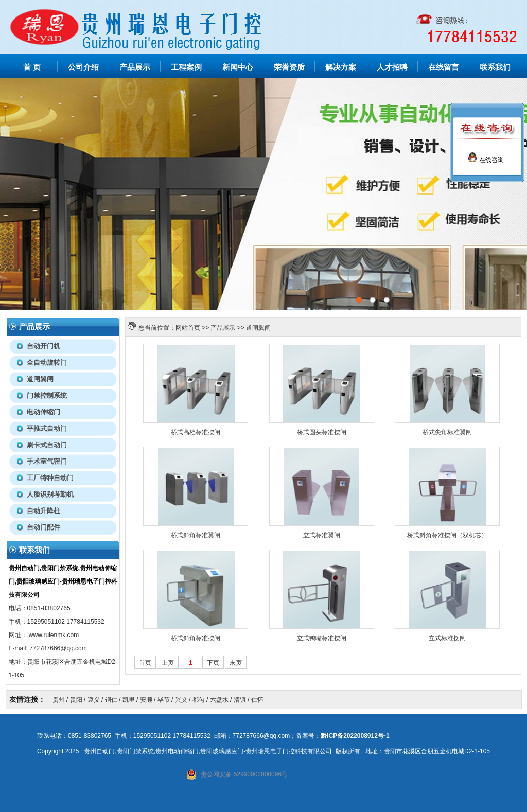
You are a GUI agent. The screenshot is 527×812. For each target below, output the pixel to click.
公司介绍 (83, 67)
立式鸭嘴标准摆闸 (322, 638)
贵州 (59, 700)
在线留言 (444, 67)
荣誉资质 (289, 67)
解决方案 (341, 67)
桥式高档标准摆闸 (196, 432)
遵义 (94, 700)
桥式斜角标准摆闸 (196, 638)
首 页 (32, 67)
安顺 (146, 700)
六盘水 (219, 700)
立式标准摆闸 (447, 638)
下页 (213, 663)
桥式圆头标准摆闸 (322, 432)
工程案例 (186, 67)
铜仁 (111, 700)
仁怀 (257, 700)
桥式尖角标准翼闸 (447, 432)
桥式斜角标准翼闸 (196, 535)
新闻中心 (238, 67)
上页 (168, 663)
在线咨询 (486, 160)
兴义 (181, 700)
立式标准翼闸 (322, 535)
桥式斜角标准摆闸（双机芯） (447, 535)
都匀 (199, 700)
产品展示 (135, 67)
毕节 (164, 700)
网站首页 (188, 328)
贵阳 (76, 700)
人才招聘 (392, 67)
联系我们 (495, 67)
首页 (145, 663)
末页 (236, 663)
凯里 (129, 700)
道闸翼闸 (258, 328)
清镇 (240, 700)
